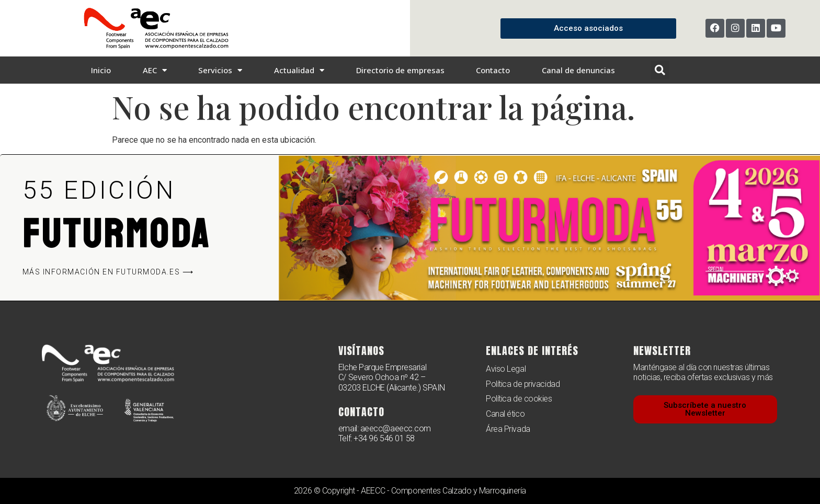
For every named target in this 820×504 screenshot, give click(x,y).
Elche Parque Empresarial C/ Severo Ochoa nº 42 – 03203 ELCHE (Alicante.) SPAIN (392, 377)
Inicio (101, 70)
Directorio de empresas (400, 70)
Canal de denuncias (578, 70)
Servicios (220, 70)
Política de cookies (519, 399)
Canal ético (505, 414)
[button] (660, 70)
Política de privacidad (523, 384)
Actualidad (299, 70)
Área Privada (508, 429)
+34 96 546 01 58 (384, 438)
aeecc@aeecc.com (396, 428)
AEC (155, 70)
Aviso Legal (506, 369)
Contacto (493, 70)
